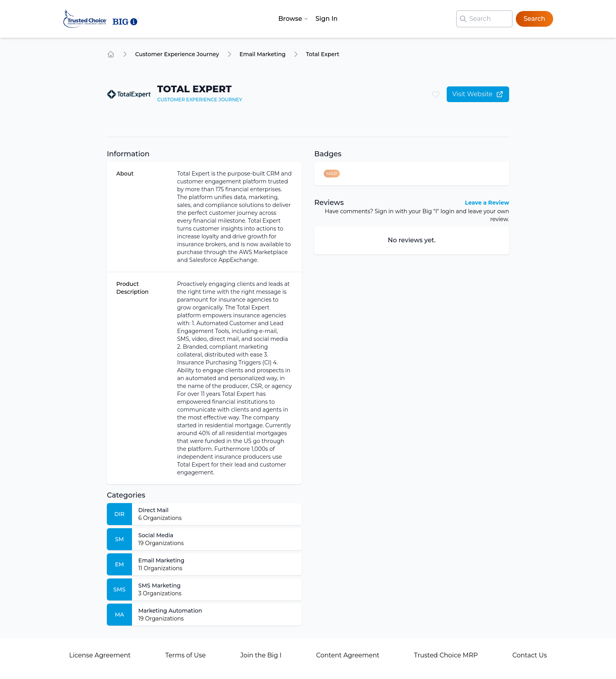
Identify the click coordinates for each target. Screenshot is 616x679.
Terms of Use (186, 655)
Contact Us (530, 655)
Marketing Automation (170, 611)
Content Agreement (348, 655)
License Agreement (100, 655)
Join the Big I (261, 655)
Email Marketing (263, 54)
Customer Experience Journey (177, 54)
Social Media (156, 535)
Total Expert (323, 54)
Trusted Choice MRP (446, 655)
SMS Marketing (159, 586)
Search (534, 19)
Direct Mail (153, 510)
